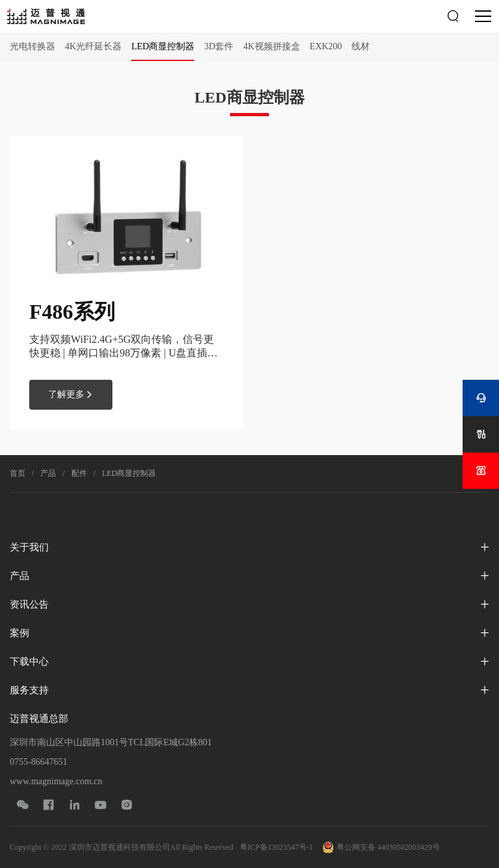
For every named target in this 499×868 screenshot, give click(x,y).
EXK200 (326, 46)
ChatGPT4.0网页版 (304, 499)
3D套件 (219, 46)
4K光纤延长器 (93, 46)
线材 (361, 46)
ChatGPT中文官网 (222, 499)
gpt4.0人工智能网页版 (132, 499)
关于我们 (29, 547)
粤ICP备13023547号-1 (276, 847)
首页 (18, 473)
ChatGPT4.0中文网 (387, 499)
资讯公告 (29, 604)
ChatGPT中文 (81, 513)
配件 (79, 473)
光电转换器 (32, 46)
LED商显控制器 (163, 46)
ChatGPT (29, 499)
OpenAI (66, 499)
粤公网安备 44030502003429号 (381, 847)
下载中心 (29, 662)
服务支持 (29, 690)
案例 (19, 633)
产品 (48, 473)
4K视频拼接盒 (271, 46)
